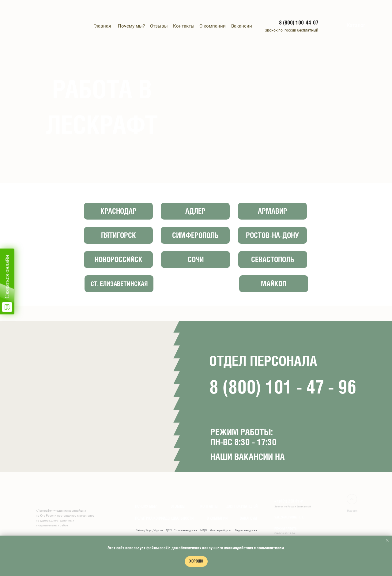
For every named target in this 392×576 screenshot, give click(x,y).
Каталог (356, 25)
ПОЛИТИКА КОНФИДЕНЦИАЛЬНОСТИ (164, 518)
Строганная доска (185, 530)
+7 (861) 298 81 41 (289, 501)
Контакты (184, 26)
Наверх (352, 511)
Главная (102, 26)
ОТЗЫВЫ (178, 506)
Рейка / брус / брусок (149, 530)
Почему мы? (131, 26)
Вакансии (242, 26)
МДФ (204, 530)
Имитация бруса (220, 530)
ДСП (169, 530)
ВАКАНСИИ (248, 518)
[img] (338, 25)
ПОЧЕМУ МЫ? (146, 506)
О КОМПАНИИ (217, 518)
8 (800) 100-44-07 (299, 23)
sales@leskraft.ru (289, 517)
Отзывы (159, 26)
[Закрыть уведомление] (387, 540)
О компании (213, 26)
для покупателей (242, 506)
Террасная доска (246, 530)
